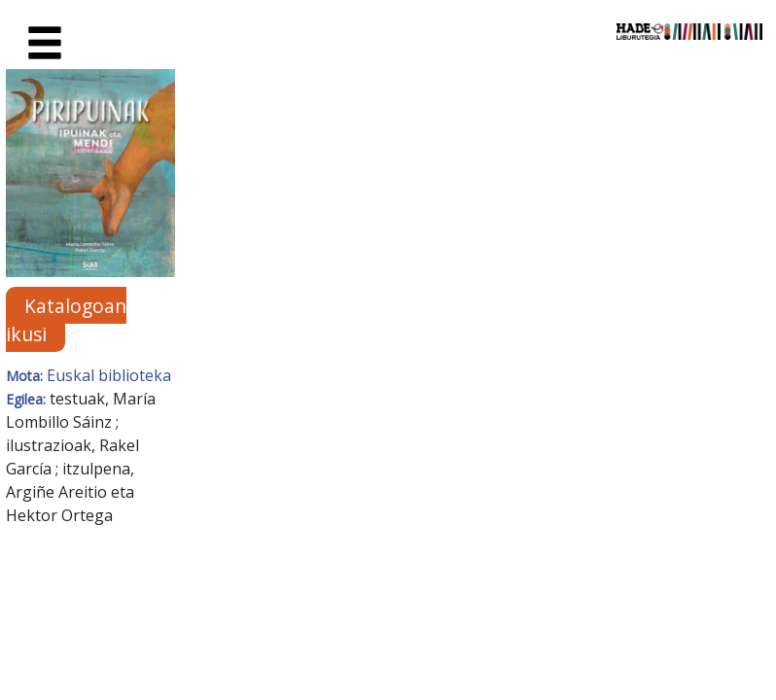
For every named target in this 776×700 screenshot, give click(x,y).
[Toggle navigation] (45, 44)
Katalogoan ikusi (66, 320)
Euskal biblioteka (109, 375)
